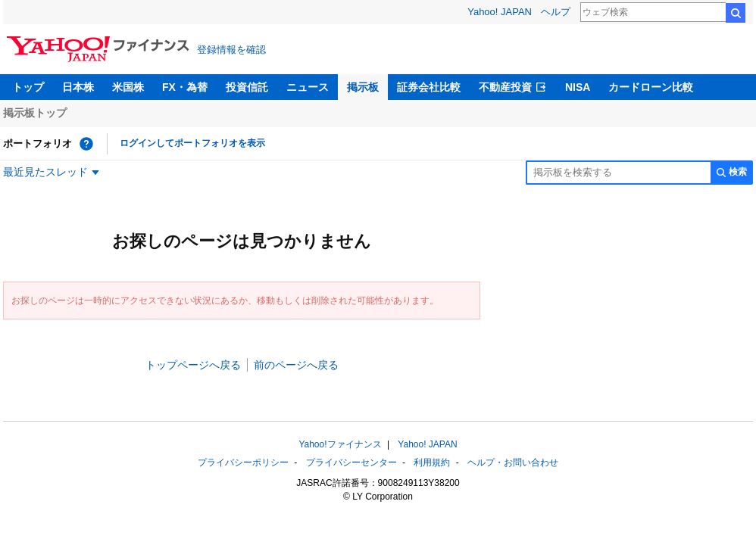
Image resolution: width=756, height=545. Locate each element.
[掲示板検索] (618, 173)
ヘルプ (556, 12)
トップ (28, 87)
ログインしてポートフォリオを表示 (192, 143)
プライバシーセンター (351, 462)
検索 (736, 13)
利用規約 (432, 462)
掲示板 (363, 87)
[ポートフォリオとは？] (86, 144)
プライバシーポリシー (243, 462)
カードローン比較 (651, 87)
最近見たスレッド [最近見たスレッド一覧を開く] (45, 172)
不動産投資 (505, 87)
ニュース (308, 87)
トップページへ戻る (193, 365)
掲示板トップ (35, 113)
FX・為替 (185, 87)
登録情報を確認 (231, 50)
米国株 (128, 87)
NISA (578, 87)
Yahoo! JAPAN (500, 12)
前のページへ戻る (296, 365)
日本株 (78, 87)
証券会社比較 (429, 87)
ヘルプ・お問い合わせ (513, 462)
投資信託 (247, 87)
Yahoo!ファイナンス (340, 444)
